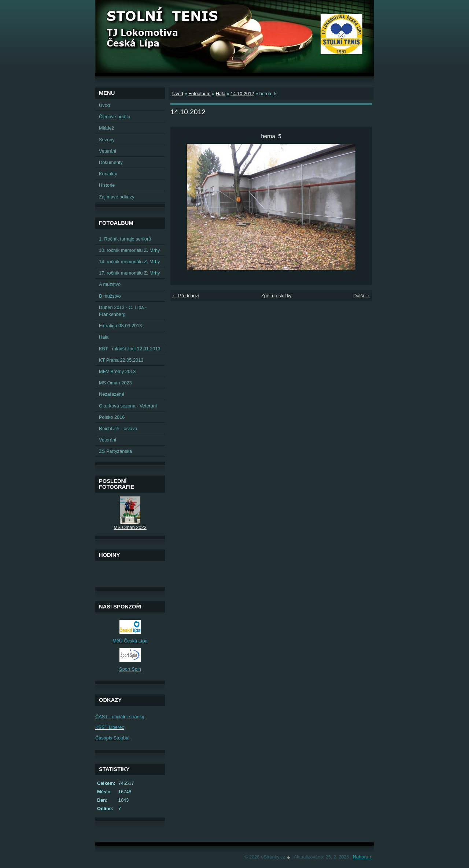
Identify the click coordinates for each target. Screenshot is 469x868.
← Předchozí (186, 296)
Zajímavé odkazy (117, 197)
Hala (221, 94)
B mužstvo (110, 296)
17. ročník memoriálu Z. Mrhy (129, 273)
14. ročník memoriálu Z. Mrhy (129, 262)
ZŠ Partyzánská (115, 451)
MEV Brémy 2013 (117, 371)
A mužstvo (110, 284)
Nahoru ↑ (362, 857)
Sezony (107, 140)
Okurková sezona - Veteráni (128, 406)
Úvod (178, 94)
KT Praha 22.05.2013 (121, 360)
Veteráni (108, 151)
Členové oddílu (115, 117)
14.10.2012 (242, 94)
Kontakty (108, 174)
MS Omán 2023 (115, 383)
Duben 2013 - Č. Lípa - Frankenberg (123, 311)
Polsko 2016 (112, 417)
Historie (107, 185)
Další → (362, 296)
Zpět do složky (276, 296)
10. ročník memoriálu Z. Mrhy (129, 250)
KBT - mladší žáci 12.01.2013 (130, 349)
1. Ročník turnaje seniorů (125, 239)
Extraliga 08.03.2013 (120, 326)
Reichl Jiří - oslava (118, 429)
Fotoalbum (199, 94)
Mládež (106, 128)
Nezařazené (112, 394)
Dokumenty (111, 162)
